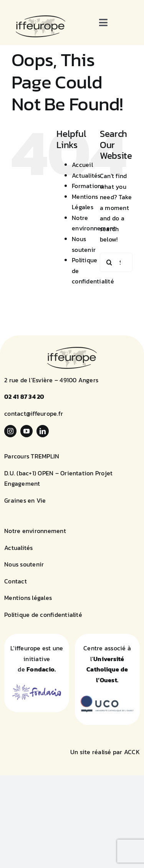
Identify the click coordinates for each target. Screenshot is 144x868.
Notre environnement (35, 531)
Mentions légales (28, 598)
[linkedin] (43, 431)
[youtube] (26, 431)
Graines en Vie (25, 500)
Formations (88, 186)
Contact (16, 581)
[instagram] (10, 431)
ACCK (132, 752)
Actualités (86, 175)
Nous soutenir (24, 564)
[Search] (109, 262)
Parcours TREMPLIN (32, 456)
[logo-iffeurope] (41, 18)
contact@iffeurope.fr (34, 413)
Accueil (82, 165)
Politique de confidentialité (43, 615)
